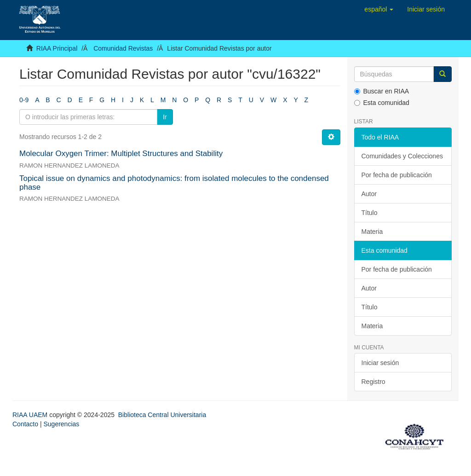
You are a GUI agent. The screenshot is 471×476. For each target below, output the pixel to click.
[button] (379, 9)
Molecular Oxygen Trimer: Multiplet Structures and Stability (121, 154)
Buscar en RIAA (382, 91)
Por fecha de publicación (397, 175)
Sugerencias (61, 424)
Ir (165, 117)
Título (370, 213)
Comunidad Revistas (123, 48)
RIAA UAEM (31, 415)
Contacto (25, 424)
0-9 (24, 100)
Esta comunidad (382, 103)
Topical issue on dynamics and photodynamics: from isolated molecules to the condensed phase (174, 183)
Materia (372, 232)
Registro (373, 382)
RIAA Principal (57, 48)
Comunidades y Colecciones (402, 156)
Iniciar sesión (380, 363)
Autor (369, 194)
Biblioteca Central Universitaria (162, 415)
